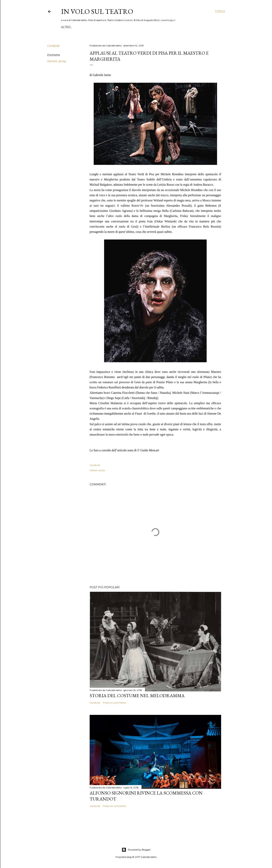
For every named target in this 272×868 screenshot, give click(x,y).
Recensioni (82, 27)
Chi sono (198, 27)
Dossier (182, 27)
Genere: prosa (57, 61)
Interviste (102, 27)
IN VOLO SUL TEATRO (97, 11)
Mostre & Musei (125, 27)
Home (66, 27)
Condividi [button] (53, 46)
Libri (144, 27)
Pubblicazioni (161, 27)
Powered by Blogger (136, 850)
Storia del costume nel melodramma (137, 696)
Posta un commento (115, 703)
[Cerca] (220, 12)
